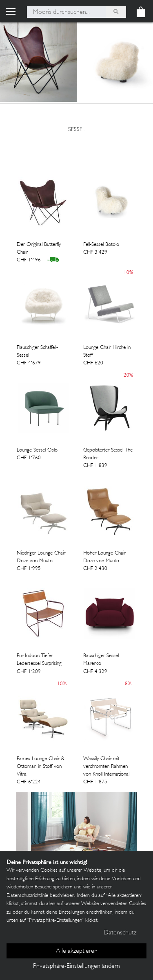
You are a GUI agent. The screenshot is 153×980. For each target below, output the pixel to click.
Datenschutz (120, 933)
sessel (77, 130)
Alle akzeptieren (77, 951)
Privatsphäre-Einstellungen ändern (76, 966)
